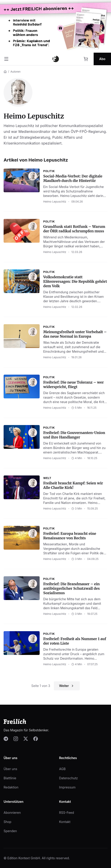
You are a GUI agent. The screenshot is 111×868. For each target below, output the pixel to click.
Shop (7, 822)
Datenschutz (69, 778)
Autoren (15, 72)
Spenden (10, 831)
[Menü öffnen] (6, 59)
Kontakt (65, 822)
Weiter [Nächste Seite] (67, 686)
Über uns (10, 769)
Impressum (67, 787)
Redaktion (11, 787)
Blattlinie (10, 778)
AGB (62, 769)
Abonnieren (12, 813)
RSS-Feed (67, 813)
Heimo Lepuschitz (55, 202)
